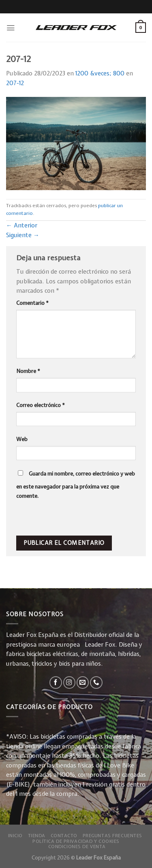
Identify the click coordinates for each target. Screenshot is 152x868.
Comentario (32, 303)
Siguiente (23, 235)
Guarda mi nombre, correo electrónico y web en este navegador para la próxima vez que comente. (76, 485)
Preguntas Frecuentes (112, 835)
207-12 (15, 83)
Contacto (64, 835)
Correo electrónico (41, 405)
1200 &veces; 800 (100, 73)
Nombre (28, 371)
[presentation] (72, 518)
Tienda (37, 835)
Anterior (22, 225)
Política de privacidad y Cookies (76, 841)
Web (22, 439)
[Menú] (11, 28)
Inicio (15, 835)
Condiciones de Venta (77, 846)
